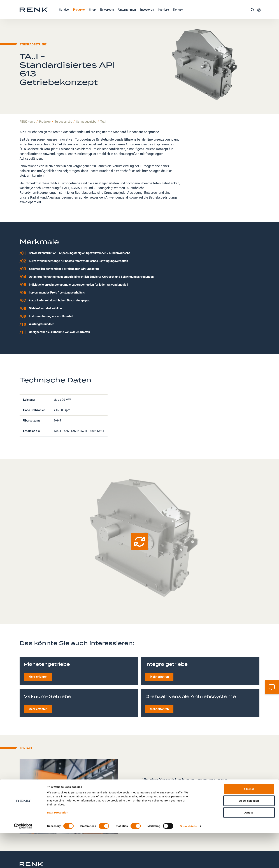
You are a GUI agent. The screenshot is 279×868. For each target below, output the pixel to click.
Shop (92, 14)
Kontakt (178, 14)
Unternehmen (127, 14)
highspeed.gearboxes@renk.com (169, 794)
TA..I (103, 102)
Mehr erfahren (38, 657)
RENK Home (27, 102)
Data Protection (58, 847)
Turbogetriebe (63, 102)
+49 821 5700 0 (159, 788)
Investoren (147, 14)
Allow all (249, 824)
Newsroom (107, 14)
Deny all (249, 847)
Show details (188, 861)
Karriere (164, 14)
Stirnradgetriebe (86, 102)
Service (64, 14)
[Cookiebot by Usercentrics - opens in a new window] (23, 861)
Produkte (79, 14)
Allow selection (249, 836)
